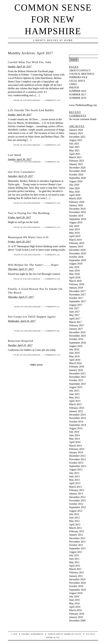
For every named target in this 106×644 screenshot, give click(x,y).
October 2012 (76, 504)
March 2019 (75, 240)
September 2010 (77, 590)
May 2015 (74, 398)
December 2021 (77, 137)
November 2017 (77, 295)
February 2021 (77, 161)
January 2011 (76, 576)
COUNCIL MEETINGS (82, 74)
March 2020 (75, 198)
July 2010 (74, 596)
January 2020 (76, 205)
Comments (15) (52, 227)
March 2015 (75, 404)
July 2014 (74, 432)
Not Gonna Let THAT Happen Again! (32, 317)
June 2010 (74, 600)
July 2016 (74, 349)
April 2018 (75, 277)
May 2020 (74, 192)
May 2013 (74, 480)
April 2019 (75, 236)
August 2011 (76, 552)
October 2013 (76, 463)
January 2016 (76, 370)
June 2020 (74, 188)
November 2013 (77, 459)
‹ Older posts (36, 365)
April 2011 (75, 566)
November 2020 (77, 171)
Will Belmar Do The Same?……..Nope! (33, 265)
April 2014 (75, 442)
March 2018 (75, 281)
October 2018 (76, 257)
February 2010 (77, 614)
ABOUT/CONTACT (80, 70)
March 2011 (75, 569)
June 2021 (74, 147)
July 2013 (74, 473)
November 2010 (77, 583)
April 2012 (75, 525)
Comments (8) (52, 331)
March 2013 (75, 487)
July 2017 (74, 308)
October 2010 (76, 586)
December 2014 (77, 415)
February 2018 (77, 284)
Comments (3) (52, 307)
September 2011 (77, 548)
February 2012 (77, 531)
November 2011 (77, 542)
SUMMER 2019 (78, 98)
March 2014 (75, 446)
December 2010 (77, 579)
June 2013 (74, 476)
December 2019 (77, 209)
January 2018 (76, 288)
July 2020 (74, 185)
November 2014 (77, 418)
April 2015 (75, 401)
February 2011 (77, 572)
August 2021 (76, 140)
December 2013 (77, 456)
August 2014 (76, 428)
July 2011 (74, 555)
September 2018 (77, 260)
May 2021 (74, 150)
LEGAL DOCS (77, 81)
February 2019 (77, 243)
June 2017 (74, 312)
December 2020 (77, 168)
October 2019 (76, 216)
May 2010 (74, 603)
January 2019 (76, 246)
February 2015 (77, 408)
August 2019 (76, 222)
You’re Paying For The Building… (30, 213)
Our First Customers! (22, 172)
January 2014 (76, 452)
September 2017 (77, 301)
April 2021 (75, 154)
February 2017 (77, 325)
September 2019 (77, 219)
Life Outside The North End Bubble (31, 110)
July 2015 (74, 391)
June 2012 (74, 518)
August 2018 (76, 264)
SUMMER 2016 (78, 91)
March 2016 (75, 363)
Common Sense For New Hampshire (53, 19)
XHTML (49, 637)
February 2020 (77, 202)
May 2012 (74, 521)
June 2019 (74, 229)
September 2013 (77, 466)
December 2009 (77, 621)
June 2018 (74, 271)
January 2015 (76, 411)
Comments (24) (52, 100)
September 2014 (77, 425)
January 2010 (76, 617)
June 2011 (74, 559)
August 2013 (76, 469)
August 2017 (76, 305)
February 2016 (77, 367)
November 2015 (77, 377)
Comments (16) (52, 203)
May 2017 (74, 315)
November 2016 (77, 336)
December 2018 (77, 250)
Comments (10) (52, 279)
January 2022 (76, 133)
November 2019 (77, 212)
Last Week (15, 155)
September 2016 (77, 343)
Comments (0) (52, 162)
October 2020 (76, 175)
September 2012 (77, 507)
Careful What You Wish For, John (30, 62)
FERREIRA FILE (78, 77)
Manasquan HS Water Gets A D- (29, 237)
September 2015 (77, 384)
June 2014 (74, 435)
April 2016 (75, 360)
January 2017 (76, 329)
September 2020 (77, 178)
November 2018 (77, 253)
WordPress (37, 634)
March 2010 (75, 610)
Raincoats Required (20, 341)
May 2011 (74, 562)
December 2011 (77, 538)
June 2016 (74, 353)
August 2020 (76, 181)
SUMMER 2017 (78, 94)
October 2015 (76, 380)
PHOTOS (74, 88)
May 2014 (74, 439)
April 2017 (75, 319)
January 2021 (76, 164)
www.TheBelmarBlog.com (83, 105)
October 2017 (76, 298)
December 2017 (77, 291)
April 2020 (75, 195)
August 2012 (76, 511)
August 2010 (76, 593)
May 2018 (74, 274)
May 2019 (74, 233)
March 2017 (75, 322)
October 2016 (76, 339)
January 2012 (76, 535)
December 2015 (77, 373)
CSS (58, 637)
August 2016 (76, 346)
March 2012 (75, 528)
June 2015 (74, 394)
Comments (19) (52, 145)
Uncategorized (31, 100)
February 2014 (77, 449)
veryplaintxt (55, 634)
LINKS (73, 84)
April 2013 (75, 483)
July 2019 (74, 226)
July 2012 (74, 514)
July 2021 (74, 144)
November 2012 (77, 500)
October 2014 (76, 422)
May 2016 (74, 356)
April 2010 (75, 607)
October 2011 (76, 545)
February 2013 (77, 490)
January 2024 (76, 130)
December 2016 (77, 332)
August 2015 (76, 387)
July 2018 (74, 267)
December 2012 (77, 497)
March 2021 (75, 157)
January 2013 (76, 494)
